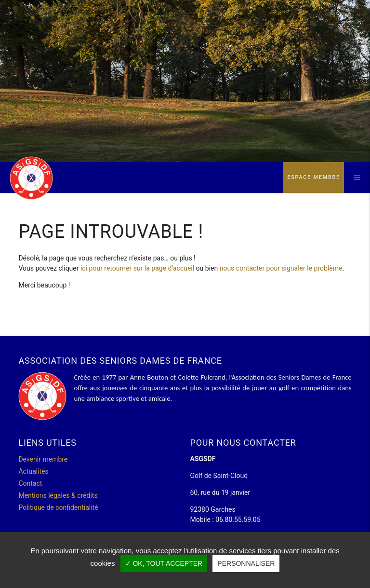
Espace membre (314, 177)
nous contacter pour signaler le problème (281, 268)
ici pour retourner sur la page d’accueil (137, 268)
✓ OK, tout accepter (164, 563)
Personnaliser (246, 563)
